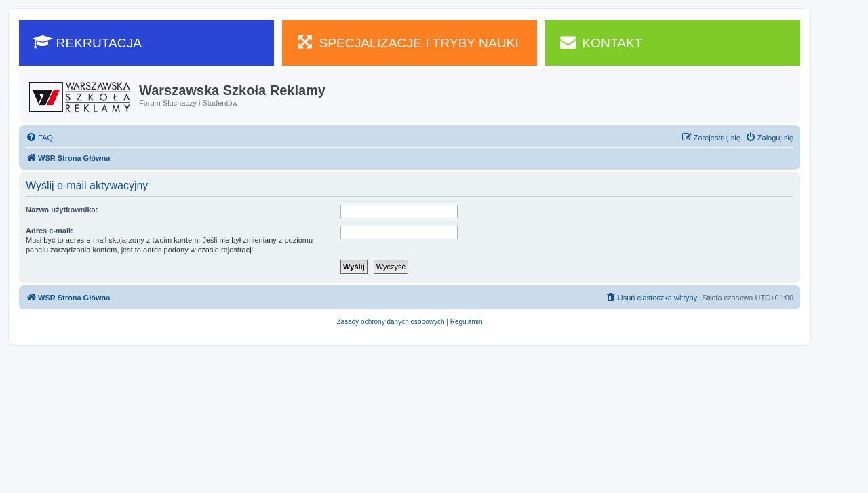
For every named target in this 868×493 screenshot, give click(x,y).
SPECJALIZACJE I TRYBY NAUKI (407, 42)
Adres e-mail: (50, 231)
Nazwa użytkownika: (62, 210)
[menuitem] (39, 138)
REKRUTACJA (87, 42)
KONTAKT (601, 42)
